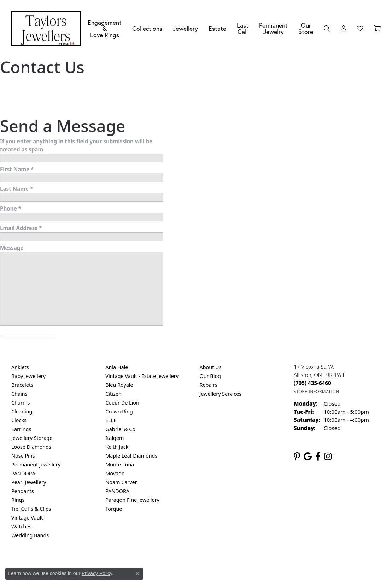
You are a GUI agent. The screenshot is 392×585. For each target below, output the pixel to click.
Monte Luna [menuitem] (120, 464)
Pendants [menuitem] (23, 491)
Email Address (21, 228)
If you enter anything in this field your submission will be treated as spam (76, 145)
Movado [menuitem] (115, 473)
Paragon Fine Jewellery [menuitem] (132, 500)
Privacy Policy (161, 564)
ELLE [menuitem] (111, 420)
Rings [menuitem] (18, 500)
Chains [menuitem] (19, 394)
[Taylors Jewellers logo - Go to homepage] (48, 29)
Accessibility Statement (256, 564)
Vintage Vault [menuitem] (27, 518)
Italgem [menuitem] (115, 438)
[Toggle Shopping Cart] (377, 29)
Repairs (209, 385)
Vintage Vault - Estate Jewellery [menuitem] (142, 376)
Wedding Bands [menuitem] (30, 535)
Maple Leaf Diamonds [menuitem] (131, 456)
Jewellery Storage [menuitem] (32, 438)
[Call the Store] (312, 383)
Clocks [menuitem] (19, 420)
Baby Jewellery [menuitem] (28, 376)
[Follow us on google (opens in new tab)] (308, 457)
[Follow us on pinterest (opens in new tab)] (297, 457)
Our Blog (210, 376)
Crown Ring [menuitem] (119, 411)
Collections (147, 28)
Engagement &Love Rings (105, 29)
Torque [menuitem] (114, 509)
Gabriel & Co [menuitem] (120, 429)
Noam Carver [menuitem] (121, 482)
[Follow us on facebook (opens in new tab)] (318, 457)
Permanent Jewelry (273, 28)
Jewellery (185, 28)
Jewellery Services (221, 394)
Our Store (306, 28)
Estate (217, 28)
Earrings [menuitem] (21, 429)
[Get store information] (317, 392)
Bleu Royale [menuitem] (119, 385)
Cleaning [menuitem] (22, 411)
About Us (211, 367)
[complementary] (341, 546)
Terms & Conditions (203, 564)
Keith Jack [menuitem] (117, 447)
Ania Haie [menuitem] (117, 367)
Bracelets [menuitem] (22, 385)
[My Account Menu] (343, 29)
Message (12, 248)
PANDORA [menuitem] (23, 473)
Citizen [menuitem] (113, 394)
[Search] (327, 29)
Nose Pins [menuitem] (23, 456)
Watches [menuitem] (21, 526)
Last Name (16, 189)
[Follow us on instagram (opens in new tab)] (328, 457)
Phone (11, 208)
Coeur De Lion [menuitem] (122, 403)
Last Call (243, 28)
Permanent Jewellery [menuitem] (36, 464)
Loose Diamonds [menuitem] (31, 447)
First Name (17, 169)
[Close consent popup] (138, 574)
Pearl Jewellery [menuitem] (29, 482)
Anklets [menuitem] (20, 367)
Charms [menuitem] (21, 403)
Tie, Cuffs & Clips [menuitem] (31, 509)
